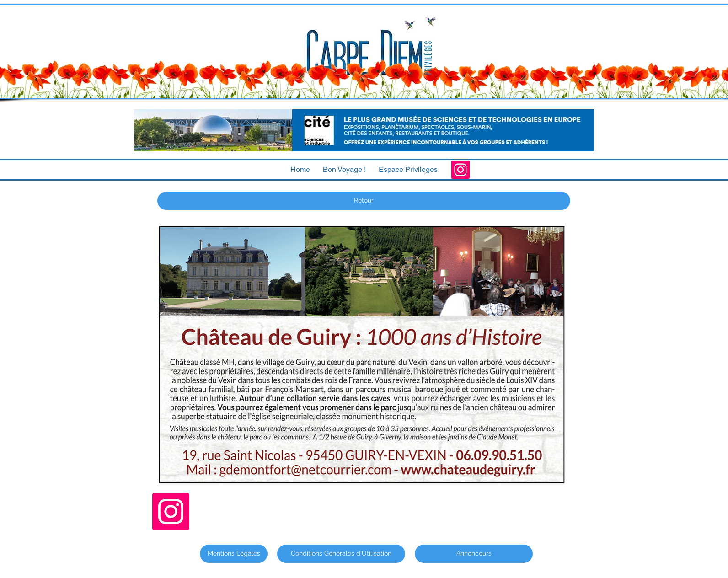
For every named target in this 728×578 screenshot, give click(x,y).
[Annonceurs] (474, 554)
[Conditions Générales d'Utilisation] (341, 554)
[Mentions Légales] (234, 554)
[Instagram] (460, 170)
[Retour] (364, 201)
